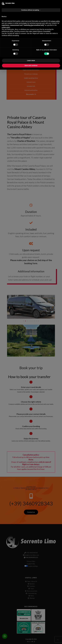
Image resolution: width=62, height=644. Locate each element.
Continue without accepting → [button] (31, 10)
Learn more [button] (31, 61)
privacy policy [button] (55, 21)
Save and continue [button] (31, 65)
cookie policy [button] (6, 27)
